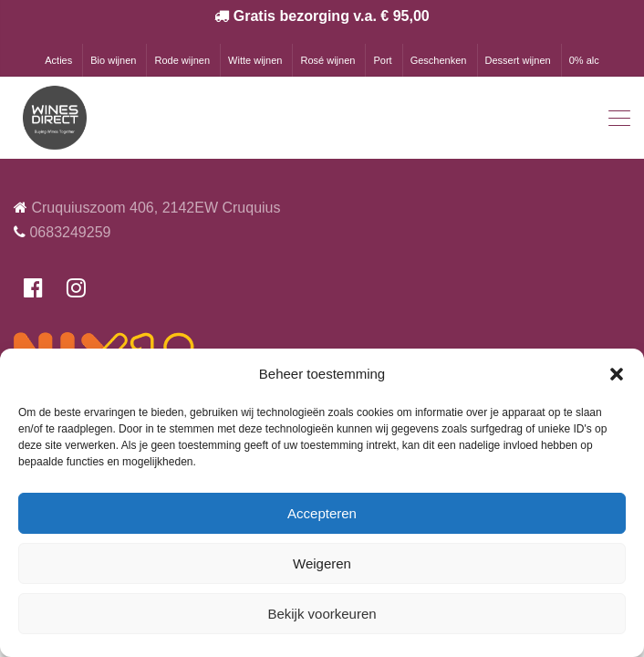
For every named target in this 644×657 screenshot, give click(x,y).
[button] (617, 374)
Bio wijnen (113, 60)
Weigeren (322, 563)
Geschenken (439, 60)
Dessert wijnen (518, 60)
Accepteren (322, 513)
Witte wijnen (255, 60)
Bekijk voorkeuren (322, 614)
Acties (58, 60)
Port (382, 60)
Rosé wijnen (327, 60)
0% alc (584, 60)
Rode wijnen (182, 60)
